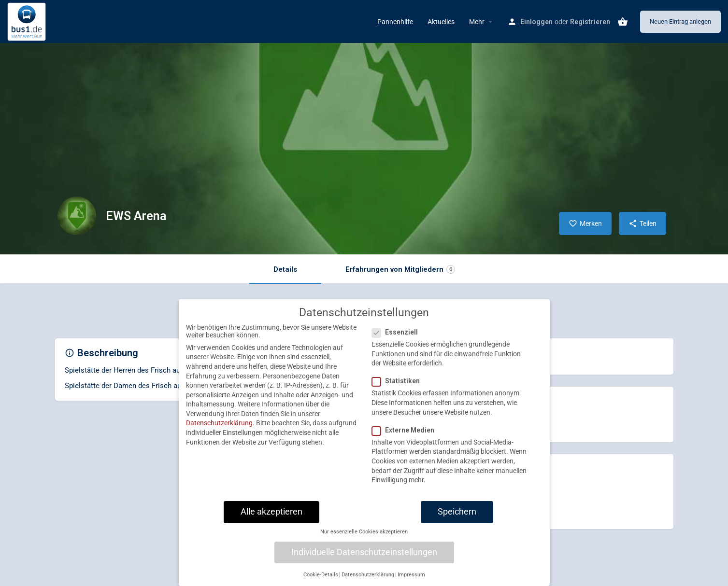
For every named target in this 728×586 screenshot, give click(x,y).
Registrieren (590, 22)
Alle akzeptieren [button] (271, 521)
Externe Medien (406, 440)
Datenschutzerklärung (219, 433)
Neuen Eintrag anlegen (680, 21)
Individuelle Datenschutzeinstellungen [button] (364, 562)
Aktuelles (441, 22)
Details (285, 269)
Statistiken (399, 391)
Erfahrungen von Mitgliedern (400, 270)
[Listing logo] (77, 216)
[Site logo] (28, 21)
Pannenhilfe (395, 22)
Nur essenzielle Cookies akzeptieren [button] (364, 541)
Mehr (477, 22)
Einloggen (536, 22)
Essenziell (398, 342)
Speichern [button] (457, 521)
